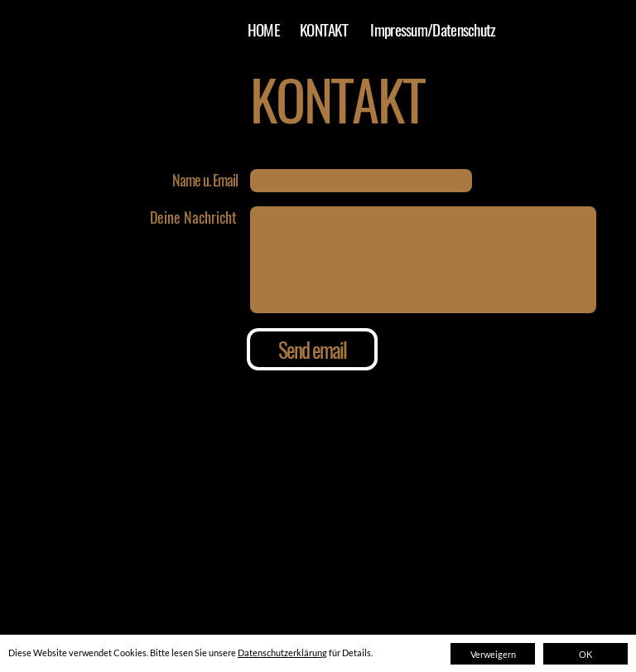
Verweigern (493, 654)
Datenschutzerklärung (282, 653)
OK (585, 654)
